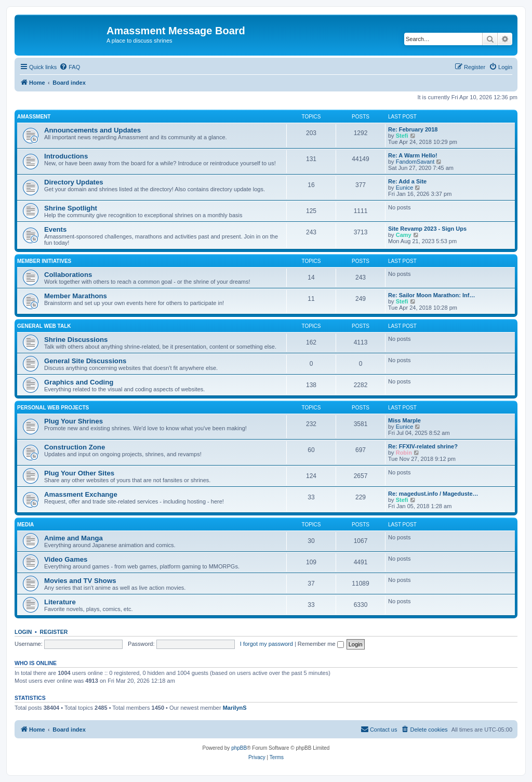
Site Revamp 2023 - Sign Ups (427, 229)
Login (23, 632)
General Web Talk (44, 326)
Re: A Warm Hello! (413, 155)
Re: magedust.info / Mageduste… (433, 494)
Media (25, 525)
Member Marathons (76, 296)
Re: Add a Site (407, 181)
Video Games (66, 559)
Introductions (66, 156)
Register (54, 632)
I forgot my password (267, 644)
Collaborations (68, 275)
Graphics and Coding (79, 382)
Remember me (321, 644)
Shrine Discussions (76, 340)
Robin (404, 453)
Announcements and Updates (92, 130)
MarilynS (235, 708)
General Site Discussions (85, 361)
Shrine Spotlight (71, 208)
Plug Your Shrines (74, 421)
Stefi (402, 136)
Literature (60, 602)
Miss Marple (404, 420)
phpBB (239, 748)
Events (55, 229)
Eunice (405, 188)
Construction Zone (75, 447)
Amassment (34, 117)
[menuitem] (70, 67)
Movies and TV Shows (80, 581)
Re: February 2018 (413, 129)
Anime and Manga (74, 538)
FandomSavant (415, 162)
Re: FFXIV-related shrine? (423, 446)
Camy (404, 235)
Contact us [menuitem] (379, 729)
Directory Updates (74, 182)
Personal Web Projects (53, 408)
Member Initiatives (44, 261)
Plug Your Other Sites (79, 473)
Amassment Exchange (81, 494)
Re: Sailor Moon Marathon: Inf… (431, 295)
